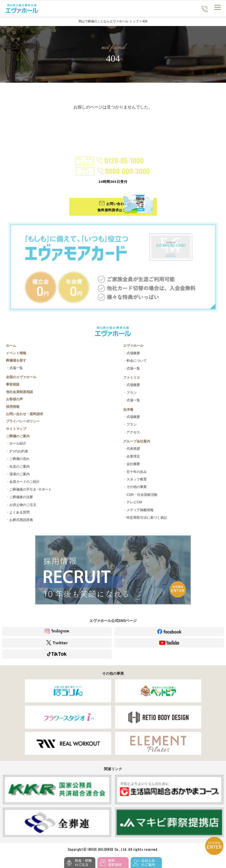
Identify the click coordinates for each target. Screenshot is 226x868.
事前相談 (13, 384)
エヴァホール (133, 346)
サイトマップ (16, 429)
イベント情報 (16, 353)
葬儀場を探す (16, 360)
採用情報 (13, 407)
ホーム (11, 346)
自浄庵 (128, 410)
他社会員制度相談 (19, 392)
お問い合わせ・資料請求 (25, 414)
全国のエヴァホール (21, 377)
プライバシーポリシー (23, 421)
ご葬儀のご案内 (18, 436)
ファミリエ (132, 378)
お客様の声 (14, 399)
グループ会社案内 (137, 441)
